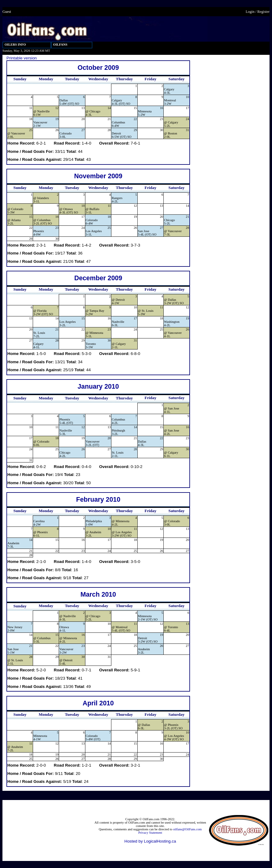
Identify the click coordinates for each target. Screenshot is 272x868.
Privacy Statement (150, 833)
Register (263, 12)
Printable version (22, 58)
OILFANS (60, 45)
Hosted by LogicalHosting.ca (150, 841)
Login (250, 12)
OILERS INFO (15, 45)
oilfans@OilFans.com (188, 829)
